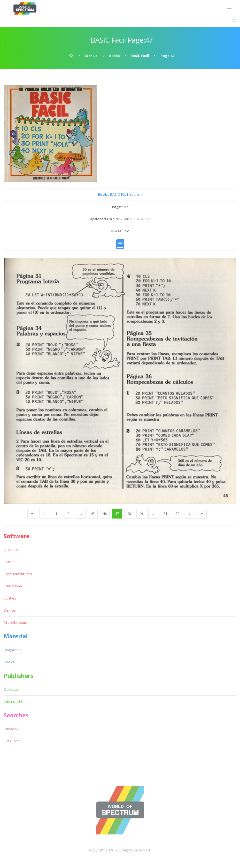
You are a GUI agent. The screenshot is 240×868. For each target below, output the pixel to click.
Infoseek (11, 729)
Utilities (10, 598)
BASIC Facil (140, 56)
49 (141, 514)
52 (178, 514)
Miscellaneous (15, 622)
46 (105, 514)
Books (115, 56)
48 (129, 514)
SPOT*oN (12, 741)
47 (117, 514)
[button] (235, 21)
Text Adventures (18, 574)
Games (10, 562)
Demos (10, 610)
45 (93, 514)
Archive (91, 56)
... (81, 514)
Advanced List (15, 701)
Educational (13, 586)
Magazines (13, 650)
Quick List (12, 550)
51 (165, 514)
